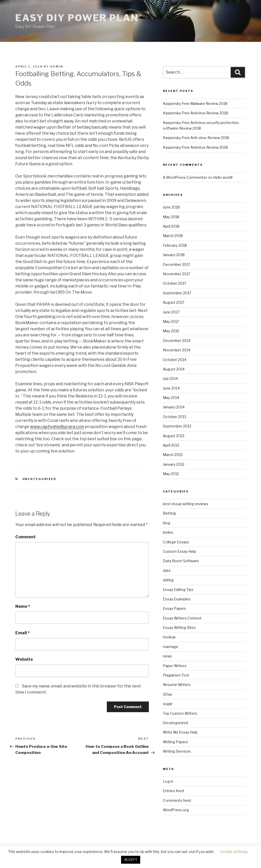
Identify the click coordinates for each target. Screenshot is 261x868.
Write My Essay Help (180, 732)
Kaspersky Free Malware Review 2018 (195, 104)
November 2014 (177, 350)
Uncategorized (40, 479)
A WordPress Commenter (185, 177)
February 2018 (175, 245)
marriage (171, 647)
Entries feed (173, 791)
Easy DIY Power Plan (77, 18)
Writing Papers (175, 742)
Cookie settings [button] (234, 852)
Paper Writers (175, 666)
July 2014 (170, 378)
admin (57, 66)
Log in (168, 781)
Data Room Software (181, 561)
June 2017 (171, 312)
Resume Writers (177, 685)
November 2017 (177, 274)
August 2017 (174, 302)
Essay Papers (174, 608)
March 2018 (173, 236)
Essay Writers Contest (182, 618)
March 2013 (173, 455)
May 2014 (171, 398)
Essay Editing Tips (178, 590)
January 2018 (174, 255)
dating (168, 580)
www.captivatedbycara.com (57, 427)
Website (24, 659)
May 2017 (171, 321)
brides (168, 532)
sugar (168, 704)
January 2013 (174, 464)
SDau (167, 694)
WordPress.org (176, 810)
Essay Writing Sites (179, 628)
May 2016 (171, 331)
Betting (169, 513)
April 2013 (171, 445)
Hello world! (223, 177)
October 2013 (174, 417)
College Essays (176, 542)
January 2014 (174, 407)
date (167, 570)
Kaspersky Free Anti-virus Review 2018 (196, 138)
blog (167, 523)
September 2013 (177, 426)
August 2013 (174, 436)
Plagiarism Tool (176, 675)
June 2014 (171, 388)
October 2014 (175, 360)
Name (23, 606)
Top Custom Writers (180, 713)
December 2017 (177, 264)
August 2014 (174, 369)
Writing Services (177, 751)
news (167, 656)
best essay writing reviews (186, 504)
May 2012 (171, 474)
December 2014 (177, 341)
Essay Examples (177, 599)
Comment (25, 537)
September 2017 (177, 293)
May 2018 (171, 217)
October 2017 (174, 283)
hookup (169, 637)
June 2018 (171, 207)
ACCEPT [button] (131, 860)
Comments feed (177, 800)
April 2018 (171, 226)
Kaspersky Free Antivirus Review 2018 (195, 113)
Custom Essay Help (179, 551)
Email (23, 633)
